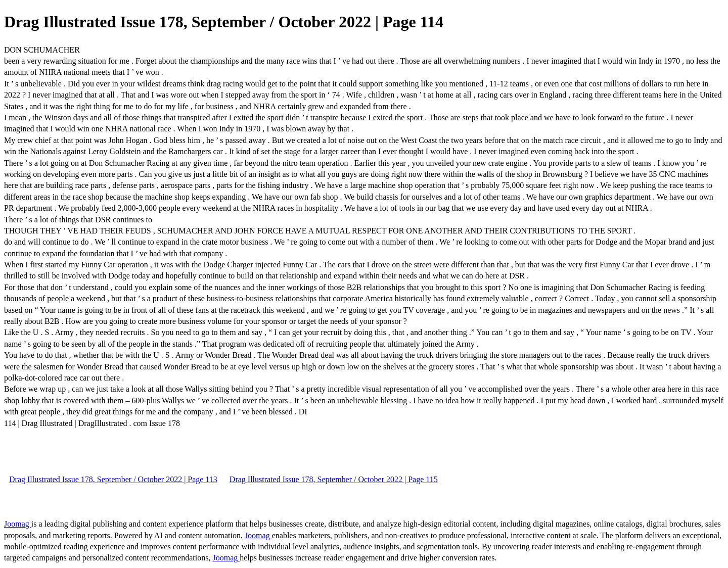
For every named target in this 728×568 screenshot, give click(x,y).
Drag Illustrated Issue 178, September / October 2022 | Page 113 (113, 479)
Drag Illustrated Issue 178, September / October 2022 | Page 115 (334, 479)
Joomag (18, 524)
